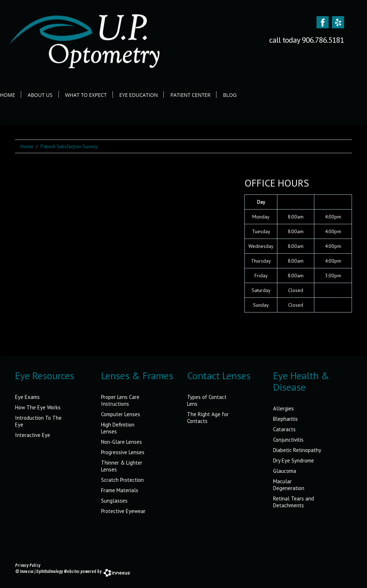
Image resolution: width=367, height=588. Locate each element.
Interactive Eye (33, 435)
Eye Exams (27, 397)
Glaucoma (285, 471)
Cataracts (284, 429)
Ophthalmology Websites (58, 572)
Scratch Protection (122, 480)
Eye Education (139, 95)
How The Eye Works (38, 407)
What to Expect (86, 95)
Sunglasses (114, 501)
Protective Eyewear (123, 511)
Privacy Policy (28, 566)
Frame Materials (120, 490)
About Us (40, 95)
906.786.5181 (323, 40)
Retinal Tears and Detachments (294, 502)
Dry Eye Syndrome (294, 460)
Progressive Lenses (123, 452)
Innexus (27, 572)
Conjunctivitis (288, 440)
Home (8, 95)
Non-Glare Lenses (121, 442)
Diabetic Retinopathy (297, 450)
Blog (230, 95)
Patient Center (190, 95)
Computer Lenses (121, 414)
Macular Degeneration (289, 485)
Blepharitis (285, 419)
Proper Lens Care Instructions (120, 400)
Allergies (283, 408)
